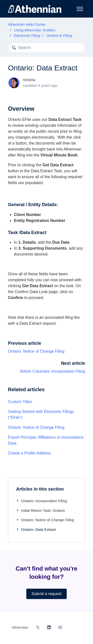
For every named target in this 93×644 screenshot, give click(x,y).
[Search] (46, 48)
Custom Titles (20, 402)
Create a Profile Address (29, 453)
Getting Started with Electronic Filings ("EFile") (41, 415)
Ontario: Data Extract (36, 529)
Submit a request (46, 594)
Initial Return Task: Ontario (40, 510)
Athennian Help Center (27, 24)
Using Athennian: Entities (35, 30)
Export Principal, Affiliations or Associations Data (46, 440)
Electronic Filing (27, 35)
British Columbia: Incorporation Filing (53, 371)
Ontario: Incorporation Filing (42, 501)
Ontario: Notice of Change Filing (36, 351)
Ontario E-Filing (59, 35)
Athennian (20, 627)
